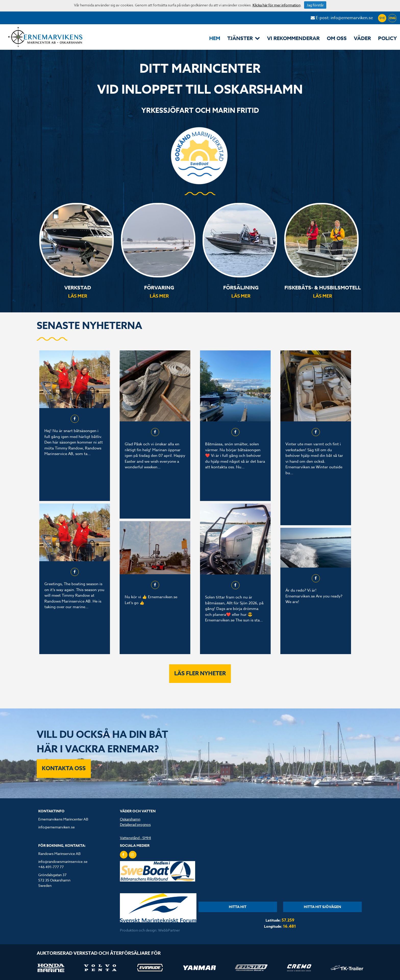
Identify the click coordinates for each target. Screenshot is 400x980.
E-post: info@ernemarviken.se (342, 18)
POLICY (387, 38)
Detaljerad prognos (135, 824)
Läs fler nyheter (200, 673)
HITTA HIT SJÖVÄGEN (322, 907)
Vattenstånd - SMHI (135, 838)
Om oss (337, 38)
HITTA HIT (238, 907)
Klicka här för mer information (277, 5)
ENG (392, 18)
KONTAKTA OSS (64, 768)
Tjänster (244, 38)
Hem (215, 38)
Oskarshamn (130, 819)
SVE (382, 18)
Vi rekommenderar (293, 38)
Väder (362, 38)
